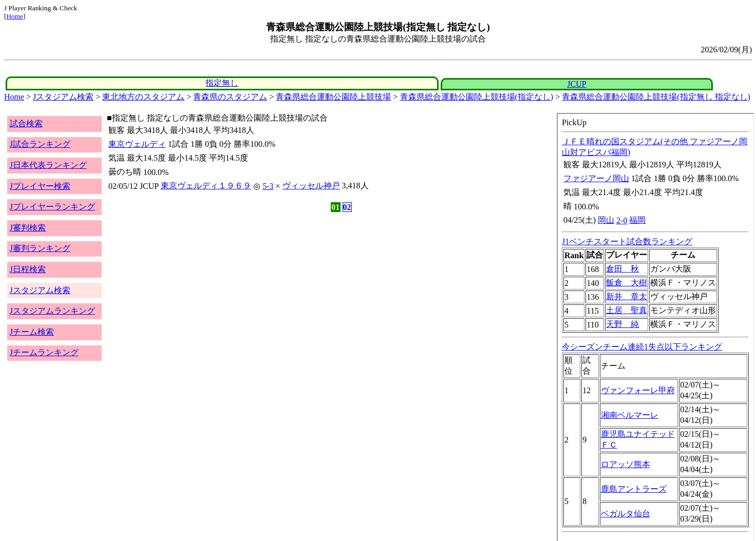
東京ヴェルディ (137, 144)
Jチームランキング (44, 352)
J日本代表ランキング (48, 165)
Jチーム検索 (32, 332)
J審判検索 (28, 228)
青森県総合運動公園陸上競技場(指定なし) (477, 97)
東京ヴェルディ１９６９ (206, 186)
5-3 (268, 186)
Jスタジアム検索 (63, 97)
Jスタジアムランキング (52, 311)
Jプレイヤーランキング (52, 207)
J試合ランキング (40, 144)
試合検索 (26, 123)
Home (15, 16)
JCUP (577, 84)
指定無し (222, 83)
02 (347, 207)
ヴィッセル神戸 (311, 186)
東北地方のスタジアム (143, 97)
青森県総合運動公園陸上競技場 (333, 97)
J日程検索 (28, 269)
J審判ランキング (40, 248)
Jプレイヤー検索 (40, 186)
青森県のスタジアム (230, 97)
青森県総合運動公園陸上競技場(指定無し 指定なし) (656, 97)
